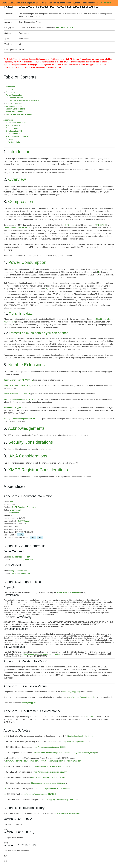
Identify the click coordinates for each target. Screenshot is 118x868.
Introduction (10, 87)
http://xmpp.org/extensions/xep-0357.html (39, 794)
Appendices (8, 120)
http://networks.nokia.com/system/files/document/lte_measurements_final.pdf (65, 753)
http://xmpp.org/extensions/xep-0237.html (48, 783)
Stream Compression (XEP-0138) (17, 228)
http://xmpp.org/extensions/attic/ (68, 813)
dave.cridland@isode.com (20, 557)
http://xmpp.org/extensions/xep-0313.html (60, 800)
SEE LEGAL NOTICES (65, 28)
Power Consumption (14, 95)
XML (33, 538)
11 (20, 408)
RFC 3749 (100, 225)
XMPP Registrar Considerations (19, 114)
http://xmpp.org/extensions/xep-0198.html (52, 789)
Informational (14, 513)
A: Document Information (16, 123)
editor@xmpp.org (29, 703)
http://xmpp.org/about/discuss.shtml (82, 697)
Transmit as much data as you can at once (27, 101)
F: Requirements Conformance (18, 137)
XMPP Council (24, 521)
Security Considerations (15, 109)
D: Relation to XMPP (14, 131)
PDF (40, 538)
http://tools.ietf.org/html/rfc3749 (76, 742)
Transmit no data (16, 98)
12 (41, 419)
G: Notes (9, 139)
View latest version (104, 3)
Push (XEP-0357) (11, 408)
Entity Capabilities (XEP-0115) (16, 385)
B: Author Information (14, 125)
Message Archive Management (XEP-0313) (21, 419)
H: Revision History (13, 142)
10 (33, 399)
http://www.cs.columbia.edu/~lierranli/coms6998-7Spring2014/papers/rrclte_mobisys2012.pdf (43, 761)
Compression (11, 92)
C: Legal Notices (12, 128)
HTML (20, 535)
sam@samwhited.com (18, 571)
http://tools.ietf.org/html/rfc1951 (80, 736)
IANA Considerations (14, 112)
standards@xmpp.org (71, 692)
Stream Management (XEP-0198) (17, 399)
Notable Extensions (14, 103)
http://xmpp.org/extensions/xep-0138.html (51, 747)
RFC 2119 (90, 717)
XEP (12, 502)
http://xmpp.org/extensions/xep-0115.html (48, 777)
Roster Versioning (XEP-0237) (16, 394)
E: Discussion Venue (14, 134)
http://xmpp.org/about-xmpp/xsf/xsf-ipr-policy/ (42, 654)
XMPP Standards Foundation (24, 507)
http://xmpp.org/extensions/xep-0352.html (52, 766)
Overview (9, 89)
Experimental (15, 510)
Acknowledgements (13, 106)
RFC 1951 (69, 225)
